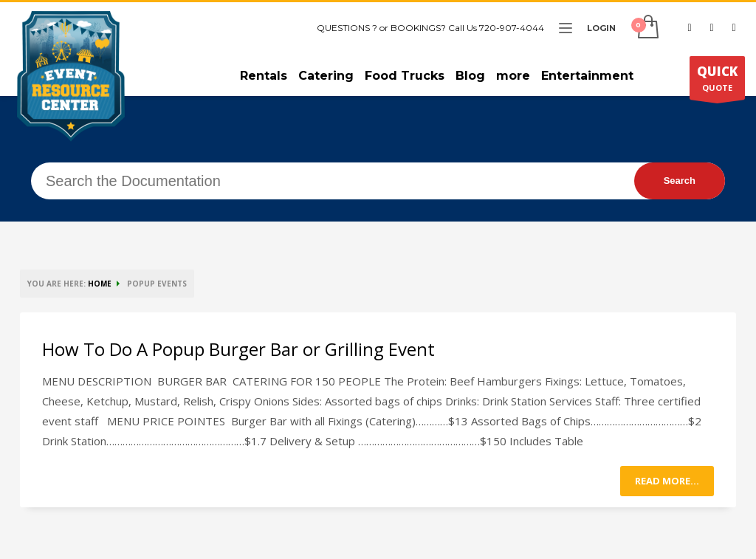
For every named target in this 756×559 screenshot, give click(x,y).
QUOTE (717, 81)
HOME (100, 284)
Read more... (667, 481)
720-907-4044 (512, 28)
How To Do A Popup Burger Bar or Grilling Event (238, 349)
